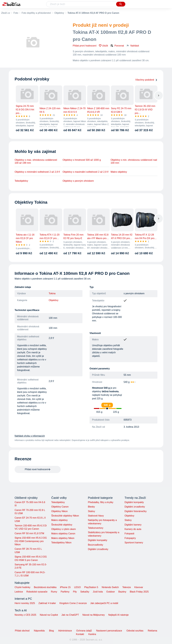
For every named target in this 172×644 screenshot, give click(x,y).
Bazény (122, 592)
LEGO (77, 587)
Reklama (152, 631)
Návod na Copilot (49, 615)
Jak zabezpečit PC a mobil (104, 603)
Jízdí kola (98, 592)
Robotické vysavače (37, 592)
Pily (75, 592)
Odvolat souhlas (135, 631)
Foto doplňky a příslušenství (36, 13)
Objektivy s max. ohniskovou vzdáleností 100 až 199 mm (36, 161)
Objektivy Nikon (59, 511)
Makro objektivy (119, 172)
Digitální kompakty (98, 540)
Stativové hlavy (96, 516)
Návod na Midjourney (94, 615)
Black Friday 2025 (139, 592)
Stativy (91, 511)
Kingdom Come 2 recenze (73, 603)
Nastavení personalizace (109, 631)
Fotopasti (129, 534)
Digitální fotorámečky (135, 511)
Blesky (91, 507)
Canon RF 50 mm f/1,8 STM (29, 533)
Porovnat (117, 46)
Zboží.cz (6, 13)
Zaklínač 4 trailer (47, 603)
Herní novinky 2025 (25, 603)
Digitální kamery (133, 525)
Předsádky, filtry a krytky (101, 502)
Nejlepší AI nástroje (118, 615)
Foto (16, 13)
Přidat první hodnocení (85, 46)
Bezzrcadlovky (96, 545)
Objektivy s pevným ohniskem (78, 181)
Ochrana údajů (84, 631)
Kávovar (139, 587)
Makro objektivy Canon (63, 534)
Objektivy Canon (60, 507)
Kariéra (92, 634)
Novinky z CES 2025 (25, 615)
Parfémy (65, 592)
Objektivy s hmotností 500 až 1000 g (82, 160)
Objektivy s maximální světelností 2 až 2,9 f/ (85, 172)
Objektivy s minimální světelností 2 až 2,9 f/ (37, 172)
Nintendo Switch (110, 587)
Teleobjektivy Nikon (61, 543)
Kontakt (80, 634)
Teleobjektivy (21, 181)
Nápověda (39, 631)
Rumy (54, 592)
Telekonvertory (96, 528)
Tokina (52, 293)
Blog (51, 631)
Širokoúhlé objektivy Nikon (65, 516)
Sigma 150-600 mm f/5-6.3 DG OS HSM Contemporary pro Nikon (31, 541)
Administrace (65, 631)
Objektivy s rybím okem (63, 529)
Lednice (19, 592)
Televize (127, 587)
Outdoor (111, 592)
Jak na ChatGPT (70, 615)
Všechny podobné (146, 80)
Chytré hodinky (22, 587)
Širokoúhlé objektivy (62, 525)
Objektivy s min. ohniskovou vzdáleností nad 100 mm (134, 161)
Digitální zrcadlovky (98, 549)
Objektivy (59, 13)
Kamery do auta (133, 529)
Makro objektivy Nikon (63, 538)
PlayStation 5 (91, 587)
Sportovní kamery (134, 543)
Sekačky (85, 592)
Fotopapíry (130, 538)
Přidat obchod (22, 631)
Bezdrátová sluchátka (45, 587)
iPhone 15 (65, 587)
